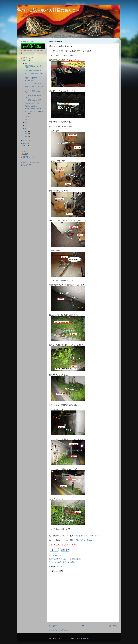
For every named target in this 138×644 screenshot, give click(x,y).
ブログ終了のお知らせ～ (33, 71)
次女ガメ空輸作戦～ (31, 78)
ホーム (83, 626)
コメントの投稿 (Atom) (61, 630)
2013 (25, 143)
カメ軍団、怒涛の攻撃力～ (34, 100)
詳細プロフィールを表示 (29, 157)
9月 (26, 63)
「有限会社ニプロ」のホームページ (88, 536)
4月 (26, 128)
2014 (25, 140)
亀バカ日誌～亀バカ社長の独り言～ (49, 10)
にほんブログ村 (55, 555)
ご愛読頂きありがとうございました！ (34, 67)
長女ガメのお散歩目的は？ (34, 109)
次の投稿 (53, 626)
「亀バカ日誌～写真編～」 (85, 540)
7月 (26, 120)
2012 (25, 146)
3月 (26, 131)
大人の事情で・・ (31, 81)
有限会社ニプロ (26, 165)
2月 (26, 134)
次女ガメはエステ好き (32, 103)
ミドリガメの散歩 (69, 562)
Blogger (86, 639)
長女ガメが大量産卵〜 (32, 106)
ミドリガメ (58, 562)
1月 (26, 137)
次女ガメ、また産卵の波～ (34, 84)
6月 (26, 123)
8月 (26, 117)
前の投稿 (113, 626)
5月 (26, 125)
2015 (25, 61)
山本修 (25, 154)
